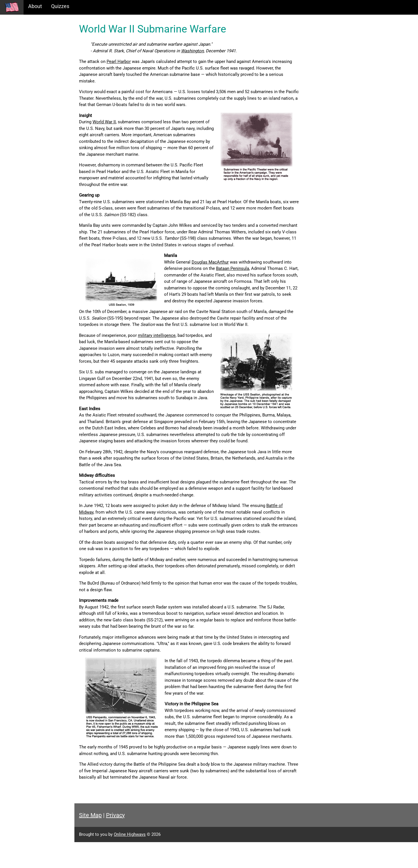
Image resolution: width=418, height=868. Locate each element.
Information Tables (26, 50)
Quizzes (60, 6)
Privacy (127, 841)
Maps (11, 62)
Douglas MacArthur (222, 262)
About (35, 6)
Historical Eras (21, 38)
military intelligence (168, 342)
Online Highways (141, 860)
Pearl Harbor (130, 62)
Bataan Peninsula (253, 268)
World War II (116, 122)
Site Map (102, 841)
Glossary (15, 75)
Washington (204, 51)
